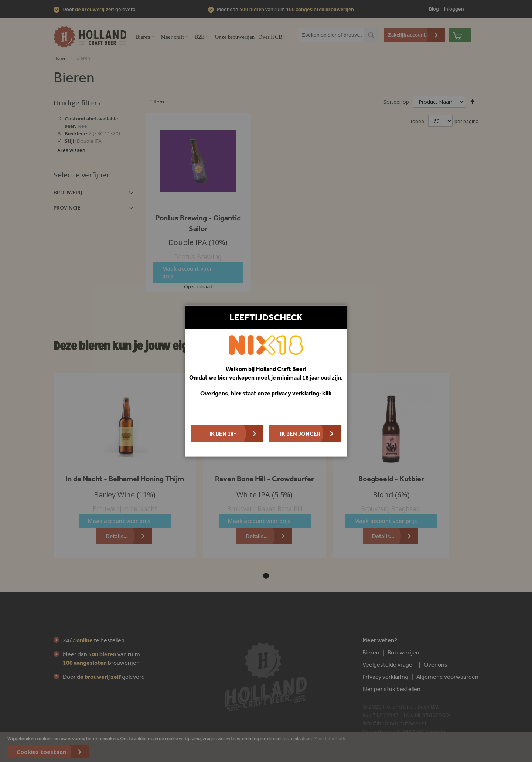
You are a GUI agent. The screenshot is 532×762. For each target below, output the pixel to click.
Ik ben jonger (300, 433)
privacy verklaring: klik (302, 393)
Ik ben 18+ (223, 433)
